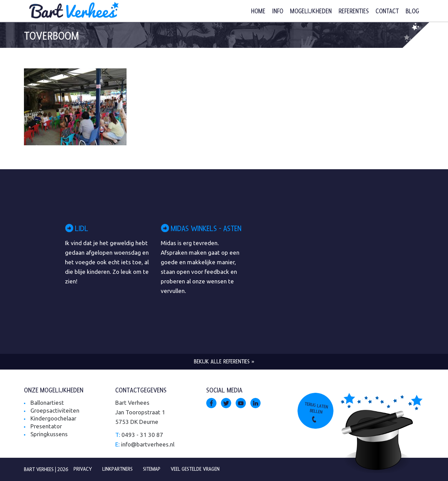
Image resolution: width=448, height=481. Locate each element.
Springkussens (49, 434)
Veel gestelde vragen (195, 469)
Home (258, 11)
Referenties (354, 11)
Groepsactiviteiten (55, 410)
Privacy (83, 469)
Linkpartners (117, 469)
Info (278, 11)
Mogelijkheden (311, 11)
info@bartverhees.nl (148, 444)
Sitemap (152, 469)
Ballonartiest (47, 403)
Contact (387, 11)
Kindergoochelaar (53, 418)
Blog (412, 11)
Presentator (46, 426)
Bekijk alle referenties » (224, 362)
